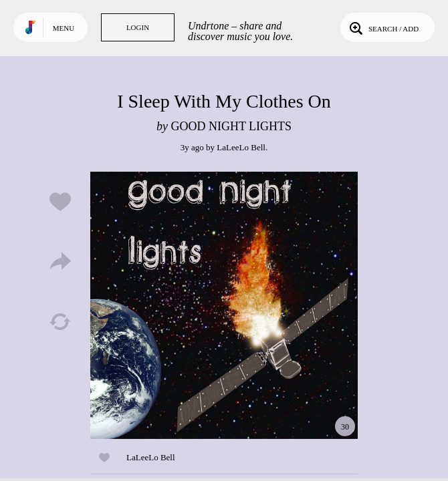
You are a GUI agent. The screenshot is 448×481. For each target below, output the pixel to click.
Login (138, 27)
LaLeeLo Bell (241, 147)
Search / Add (383, 27)
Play (224, 305)
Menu (64, 28)
